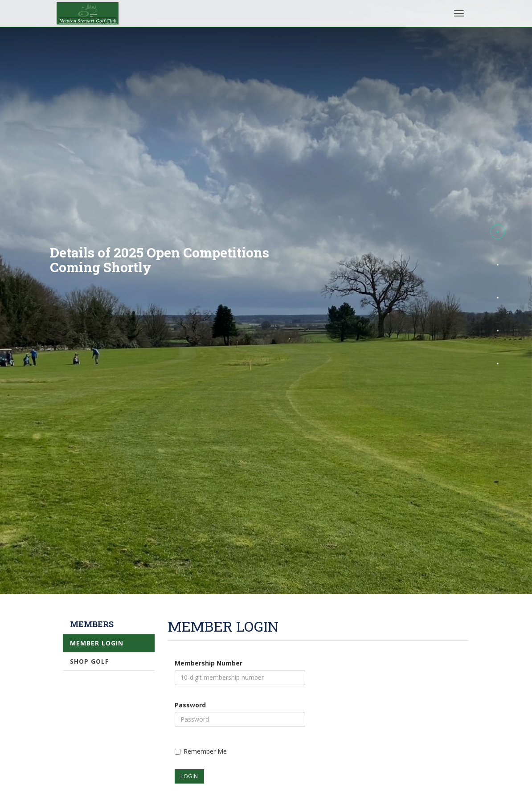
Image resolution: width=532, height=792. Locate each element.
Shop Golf (89, 661)
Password (190, 705)
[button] (498, 232)
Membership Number (209, 663)
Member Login (97, 643)
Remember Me (201, 751)
